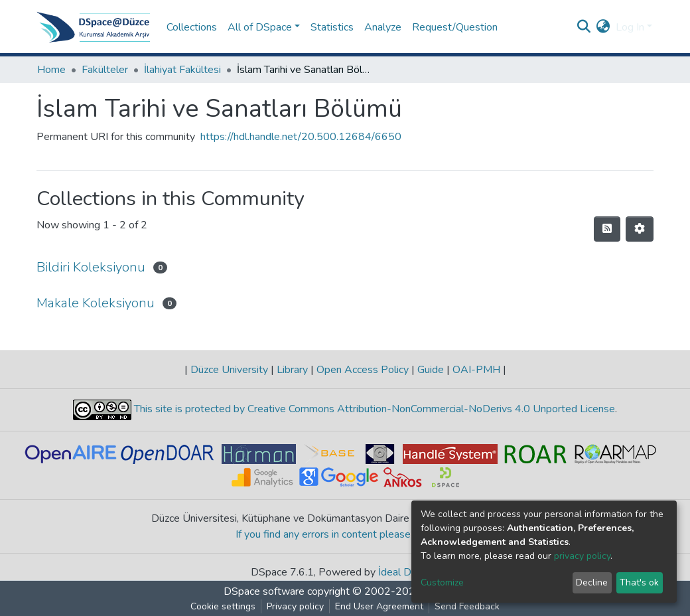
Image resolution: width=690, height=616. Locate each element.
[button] (603, 27)
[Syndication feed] (607, 229)
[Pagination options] (640, 229)
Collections (192, 27)
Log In (630, 27)
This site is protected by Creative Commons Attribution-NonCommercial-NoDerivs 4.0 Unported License (373, 409)
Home (51, 70)
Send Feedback (467, 606)
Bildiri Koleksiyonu (91, 267)
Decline (592, 582)
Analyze (383, 27)
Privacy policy (295, 606)
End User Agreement (379, 606)
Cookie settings (223, 606)
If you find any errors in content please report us (345, 534)
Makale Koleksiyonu (96, 303)
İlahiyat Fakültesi (182, 70)
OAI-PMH (476, 370)
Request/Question (455, 27)
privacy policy (582, 556)
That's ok (639, 582)
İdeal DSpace (409, 572)
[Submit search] (584, 27)
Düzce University (229, 370)
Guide (431, 370)
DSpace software (264, 591)
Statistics (332, 27)
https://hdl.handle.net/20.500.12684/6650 (301, 137)
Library (292, 370)
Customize (442, 582)
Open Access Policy (363, 370)
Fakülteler (105, 70)
